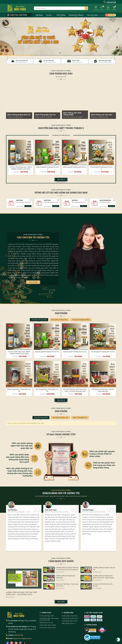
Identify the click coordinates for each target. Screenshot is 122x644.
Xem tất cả (61, 180)
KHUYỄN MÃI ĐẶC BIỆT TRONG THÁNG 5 (61, 128)
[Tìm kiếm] (86, 8)
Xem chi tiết (33, 282)
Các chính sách (93, 15)
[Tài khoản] (108, 8)
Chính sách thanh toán (48, 628)
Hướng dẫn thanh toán (70, 618)
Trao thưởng (61, 15)
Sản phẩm (61, 313)
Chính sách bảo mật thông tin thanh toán (49, 619)
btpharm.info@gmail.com (22, 638)
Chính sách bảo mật (47, 616)
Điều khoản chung (46, 623)
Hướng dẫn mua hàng (70, 616)
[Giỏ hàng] (114, 8)
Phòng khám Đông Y (76, 15)
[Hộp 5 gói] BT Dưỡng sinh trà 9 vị (74, 167)
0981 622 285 (19, 635)
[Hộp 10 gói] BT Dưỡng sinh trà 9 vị (47, 352)
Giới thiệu (39, 15)
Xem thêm (61, 602)
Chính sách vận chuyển (48, 625)
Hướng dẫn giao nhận (69, 621)
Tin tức (50, 15)
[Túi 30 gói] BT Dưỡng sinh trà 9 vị (103, 352)
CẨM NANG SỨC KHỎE (61, 561)
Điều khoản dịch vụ (69, 623)
